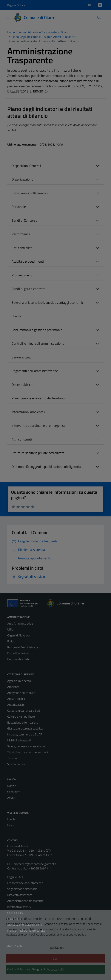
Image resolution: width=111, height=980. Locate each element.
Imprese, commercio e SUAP (25, 734)
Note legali (14, 919)
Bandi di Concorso (24, 220)
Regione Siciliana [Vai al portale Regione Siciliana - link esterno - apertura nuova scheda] (16, 5)
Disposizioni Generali (26, 166)
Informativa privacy (19, 907)
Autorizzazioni (16, 705)
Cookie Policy (15, 913)
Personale (19, 207)
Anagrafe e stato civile (21, 693)
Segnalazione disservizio (22, 889)
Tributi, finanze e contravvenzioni (28, 752)
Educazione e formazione (23, 722)
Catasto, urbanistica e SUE (24, 711)
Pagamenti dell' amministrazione (35, 371)
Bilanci (16, 316)
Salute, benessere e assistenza (26, 746)
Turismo (12, 758)
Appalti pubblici (17, 699)
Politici (11, 641)
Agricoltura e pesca (19, 681)
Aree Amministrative (20, 623)
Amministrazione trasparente (25, 901)
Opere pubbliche (23, 385)
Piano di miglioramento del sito (26, 930)
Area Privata (15, 946)
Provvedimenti (22, 275)
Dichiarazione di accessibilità (25, 925)
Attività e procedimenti (28, 261)
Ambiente (13, 687)
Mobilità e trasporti (19, 740)
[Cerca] (99, 17)
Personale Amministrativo (23, 647)
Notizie (12, 786)
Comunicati (14, 792)
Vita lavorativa (16, 764)
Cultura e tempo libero (21, 716)
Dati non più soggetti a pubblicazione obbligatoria (46, 467)
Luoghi (11, 819)
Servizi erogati (22, 357)
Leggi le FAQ (15, 877)
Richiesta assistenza (20, 895)
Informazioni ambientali (28, 412)
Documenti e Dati (18, 659)
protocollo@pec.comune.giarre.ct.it (35, 864)
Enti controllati (22, 248)
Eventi (11, 825)
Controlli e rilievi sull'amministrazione (38, 343)
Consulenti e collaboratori (30, 193)
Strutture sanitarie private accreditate (38, 453)
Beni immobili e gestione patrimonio (37, 330)
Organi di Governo (18, 635)
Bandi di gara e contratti (28, 289)
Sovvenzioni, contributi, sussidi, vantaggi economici (48, 303)
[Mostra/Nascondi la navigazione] (7, 17)
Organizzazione (22, 179)
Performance (21, 234)
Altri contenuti (22, 439)
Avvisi (11, 798)
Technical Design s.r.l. (33, 969)
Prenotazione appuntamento (25, 883)
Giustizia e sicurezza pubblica (25, 728)
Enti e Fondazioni (18, 653)
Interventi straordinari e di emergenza (38, 426)
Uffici (10, 629)
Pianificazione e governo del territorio (38, 398)
